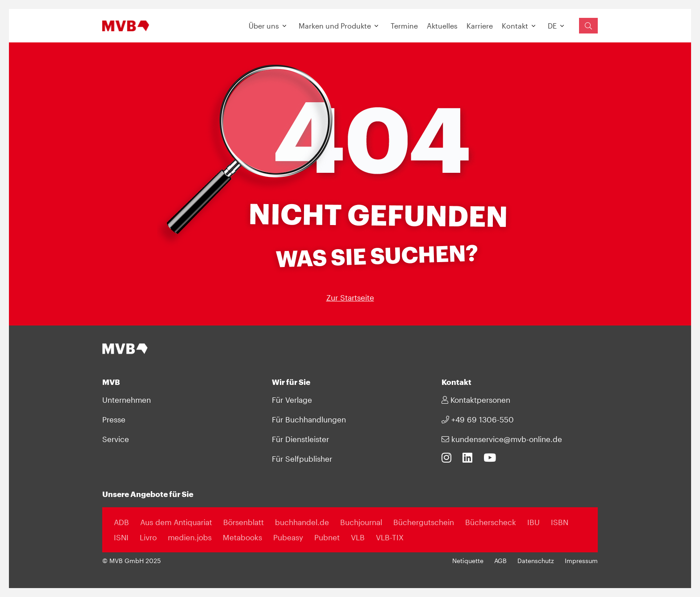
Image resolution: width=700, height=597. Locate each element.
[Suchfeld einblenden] (588, 26)
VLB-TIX (390, 537)
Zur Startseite (350, 297)
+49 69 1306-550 (478, 419)
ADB (121, 522)
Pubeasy (288, 537)
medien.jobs (190, 537)
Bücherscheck (491, 522)
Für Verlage (292, 400)
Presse (114, 419)
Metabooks (242, 537)
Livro (148, 537)
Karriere (480, 26)
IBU (533, 522)
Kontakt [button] (515, 26)
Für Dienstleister (300, 439)
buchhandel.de (302, 522)
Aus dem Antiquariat (176, 522)
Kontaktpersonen (476, 400)
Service (116, 439)
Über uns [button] (264, 26)
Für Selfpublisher (302, 459)
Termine (404, 26)
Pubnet (327, 537)
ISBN (560, 522)
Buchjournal (361, 522)
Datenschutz (536, 561)
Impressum (581, 561)
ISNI (121, 537)
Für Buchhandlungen (309, 419)
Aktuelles (442, 26)
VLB (358, 537)
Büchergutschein (424, 522)
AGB (500, 561)
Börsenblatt (244, 522)
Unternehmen (127, 400)
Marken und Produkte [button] (335, 26)
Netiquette (468, 561)
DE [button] (552, 26)
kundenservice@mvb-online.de (502, 439)
